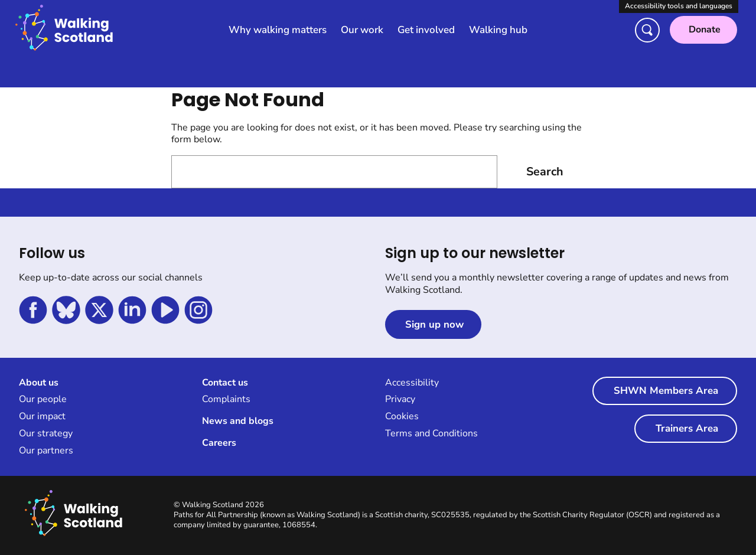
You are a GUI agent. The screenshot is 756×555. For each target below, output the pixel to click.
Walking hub (498, 30)
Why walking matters (278, 30)
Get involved (426, 30)
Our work (362, 30)
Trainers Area (687, 430)
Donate (705, 30)
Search (545, 172)
